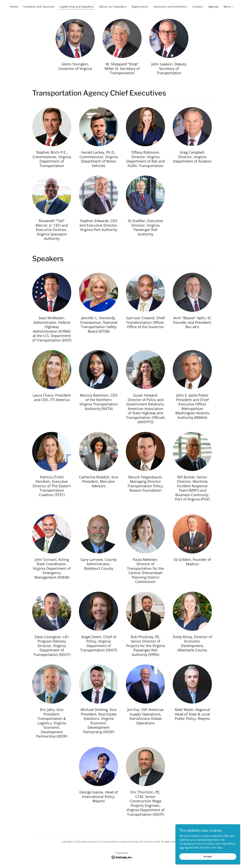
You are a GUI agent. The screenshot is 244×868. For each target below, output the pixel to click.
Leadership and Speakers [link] (77, 7)
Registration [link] (140, 7)
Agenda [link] (213, 7)
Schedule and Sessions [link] (39, 7)
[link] (122, 857)
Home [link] (14, 7)
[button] (229, 7)
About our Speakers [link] (113, 7)
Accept (208, 856)
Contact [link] (198, 7)
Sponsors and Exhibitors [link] (170, 7)
